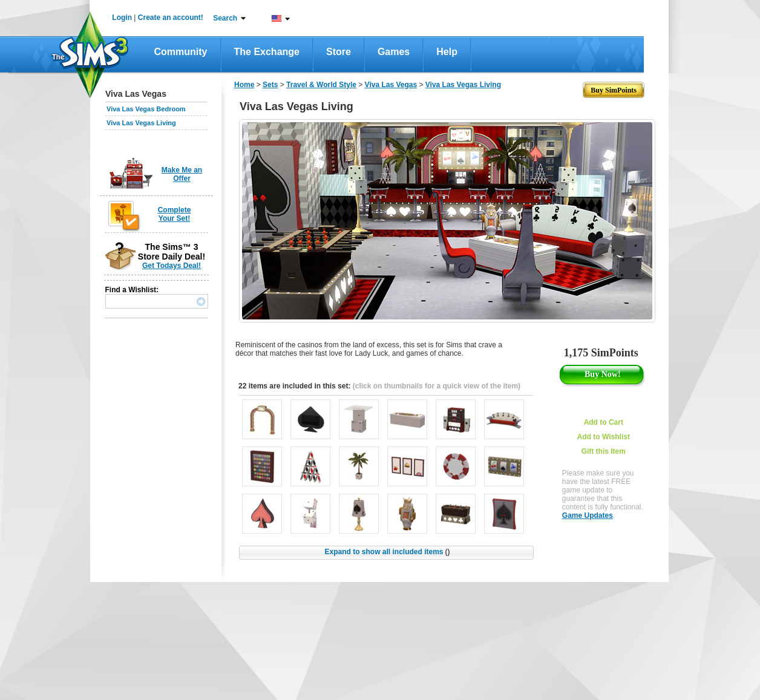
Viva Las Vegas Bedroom (146, 109)
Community (181, 52)
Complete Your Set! (175, 214)
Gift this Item (604, 451)
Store (339, 52)
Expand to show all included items (387, 552)
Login (122, 18)
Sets (270, 85)
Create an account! (171, 18)
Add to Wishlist (604, 437)
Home (244, 85)
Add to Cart (604, 422)
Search (225, 18)
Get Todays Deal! (172, 266)
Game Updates (588, 515)
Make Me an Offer (182, 174)
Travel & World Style (321, 85)
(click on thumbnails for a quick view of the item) (437, 386)
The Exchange (267, 52)
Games (394, 52)
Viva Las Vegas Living (141, 123)
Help (447, 52)
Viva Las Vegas (391, 85)
